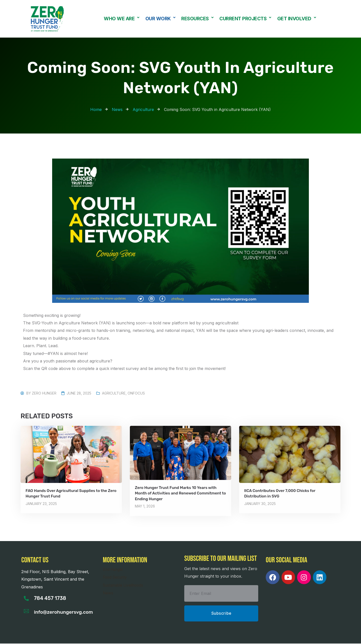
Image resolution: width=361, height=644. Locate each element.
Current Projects (245, 19)
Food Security (116, 577)
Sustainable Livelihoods (125, 585)
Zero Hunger (44, 393)
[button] (122, 19)
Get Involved (297, 19)
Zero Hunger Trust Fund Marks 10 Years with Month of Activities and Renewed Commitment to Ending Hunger (180, 493)
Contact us (35, 560)
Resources (197, 19)
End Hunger (114, 569)
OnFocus (136, 393)
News (108, 593)
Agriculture (114, 393)
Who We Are (122, 19)
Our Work (160, 19)
